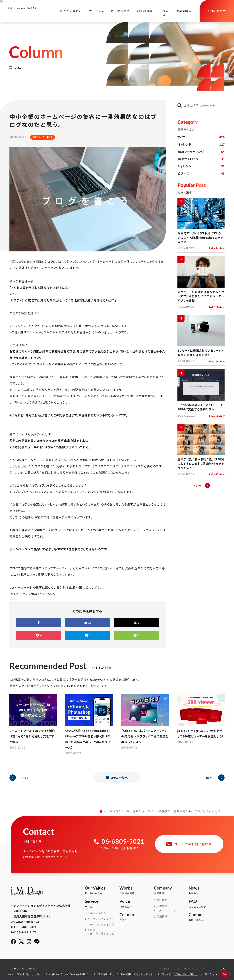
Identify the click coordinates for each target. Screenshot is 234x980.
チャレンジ (201, 166)
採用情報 (162, 916)
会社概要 (162, 900)
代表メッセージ (166, 911)
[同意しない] (229, 974)
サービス (95, 11)
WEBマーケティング (201, 152)
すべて (201, 137)
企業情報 (182, 11)
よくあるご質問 (206, 904)
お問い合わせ (206, 917)
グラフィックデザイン (101, 919)
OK (224, 974)
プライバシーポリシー (186, 974)
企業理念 (162, 906)
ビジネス (201, 173)
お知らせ (206, 890)
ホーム (108, 811)
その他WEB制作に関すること (101, 932)
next (209, 778)
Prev (25, 778)
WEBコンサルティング (101, 924)
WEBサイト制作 (201, 159)
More (197, 485)
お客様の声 (145, 11)
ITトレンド (201, 144)
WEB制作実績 (120, 11)
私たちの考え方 (71, 11)
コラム (164, 11)
